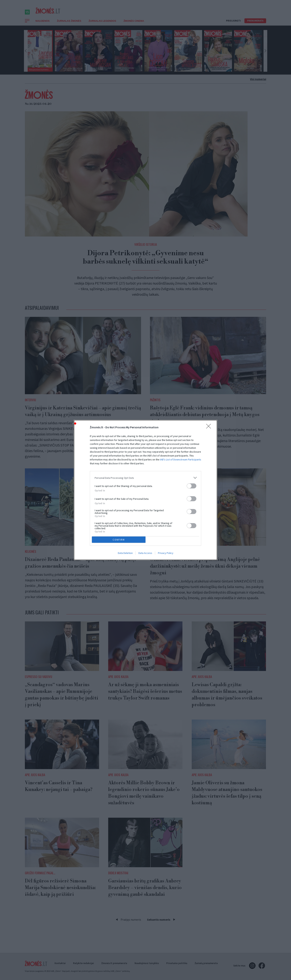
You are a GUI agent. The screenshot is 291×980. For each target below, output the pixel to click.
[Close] (210, 427)
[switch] (192, 486)
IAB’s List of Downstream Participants (181, 459)
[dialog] (145, 490)
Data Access (145, 553)
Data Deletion (125, 553)
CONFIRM (119, 540)
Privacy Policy (166, 553)
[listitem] (145, 478)
